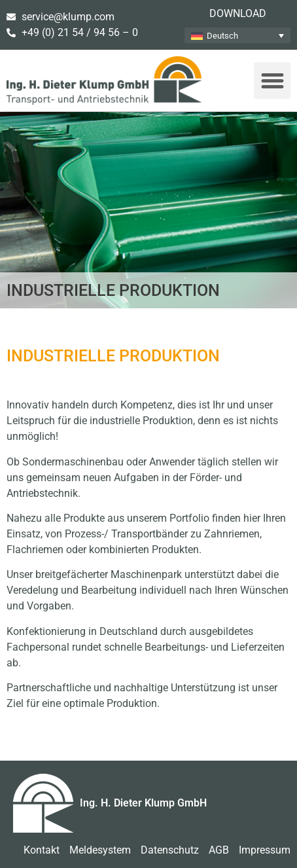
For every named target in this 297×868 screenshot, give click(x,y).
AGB (219, 850)
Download (238, 13)
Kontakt (42, 850)
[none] (237, 35)
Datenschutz (170, 850)
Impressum (265, 850)
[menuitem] (237, 35)
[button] (272, 81)
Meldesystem (100, 850)
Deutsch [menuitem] (222, 36)
